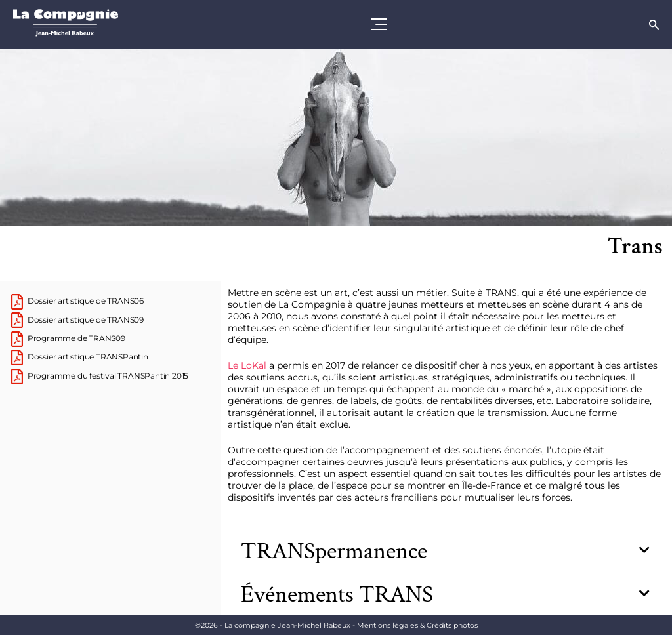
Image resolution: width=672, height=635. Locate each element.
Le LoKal (247, 365)
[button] (445, 552)
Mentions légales (417, 625)
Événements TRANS (337, 595)
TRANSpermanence (334, 551)
